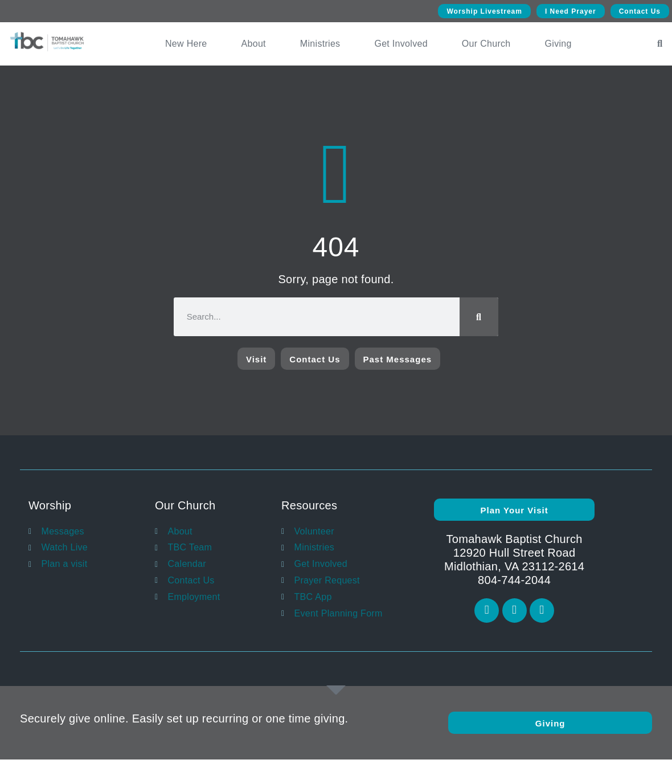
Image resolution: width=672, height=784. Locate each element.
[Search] (479, 317)
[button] (660, 44)
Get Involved (401, 44)
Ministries (320, 44)
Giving (558, 44)
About (254, 44)
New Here (186, 44)
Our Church (486, 44)
